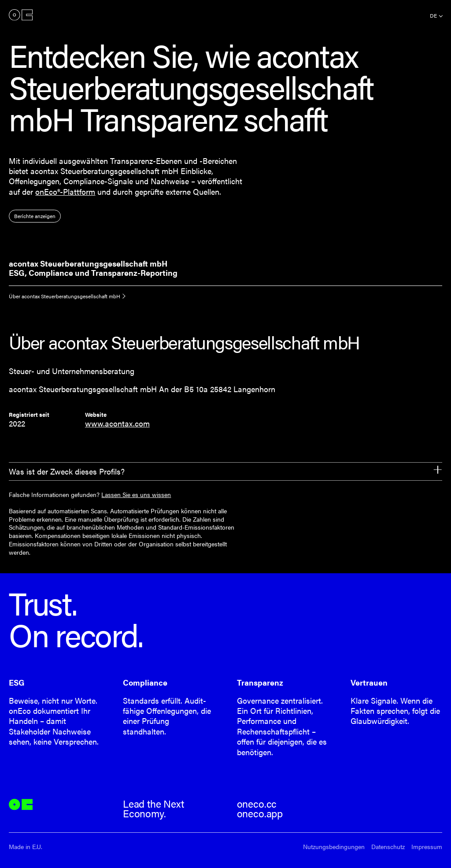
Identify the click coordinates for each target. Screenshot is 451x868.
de (433, 15)
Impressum (427, 847)
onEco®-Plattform (65, 191)
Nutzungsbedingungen (334, 847)
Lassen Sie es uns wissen (136, 494)
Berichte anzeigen (35, 216)
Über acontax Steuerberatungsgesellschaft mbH (65, 296)
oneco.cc (257, 804)
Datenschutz (388, 847)
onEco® (21, 15)
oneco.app (260, 813)
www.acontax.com (117, 423)
